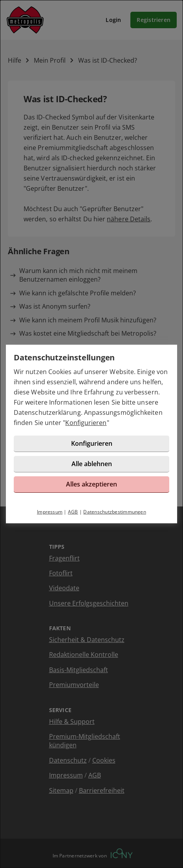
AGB (73, 512)
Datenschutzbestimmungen (115, 512)
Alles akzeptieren (91, 484)
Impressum (50, 512)
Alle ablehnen (92, 464)
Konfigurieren (86, 423)
